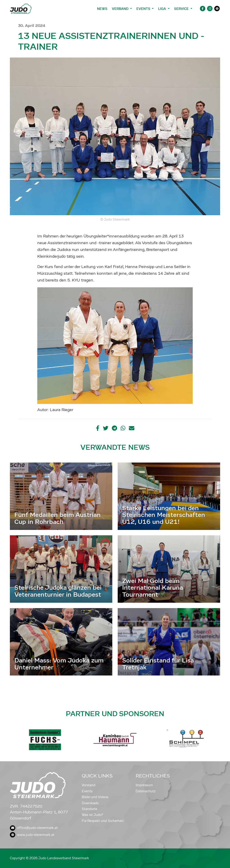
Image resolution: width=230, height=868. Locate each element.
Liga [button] (163, 9)
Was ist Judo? (93, 815)
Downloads (90, 803)
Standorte (90, 809)
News (102, 9)
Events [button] (144, 9)
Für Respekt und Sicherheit (103, 821)
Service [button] (182, 9)
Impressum (144, 785)
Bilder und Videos (95, 797)
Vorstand (89, 785)
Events (87, 791)
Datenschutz (146, 791)
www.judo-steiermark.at (32, 835)
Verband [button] (121, 9)
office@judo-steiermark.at (34, 828)
